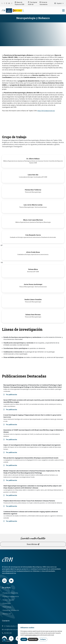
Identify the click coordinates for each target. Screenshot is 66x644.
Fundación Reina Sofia (10, 593)
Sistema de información (11, 610)
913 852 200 (7, 633)
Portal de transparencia (10, 596)
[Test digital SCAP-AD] (33, 3)
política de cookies (31, 635)
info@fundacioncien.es (11, 629)
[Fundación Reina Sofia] (9, 10)
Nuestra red (6, 614)
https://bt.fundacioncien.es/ (46, 111)
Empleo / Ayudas (8, 600)
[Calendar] (4, 640)
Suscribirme (33, 544)
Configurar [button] (43, 639)
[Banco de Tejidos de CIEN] (21, 3)
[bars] (63, 11)
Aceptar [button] (24, 639)
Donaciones (6, 603)
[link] (4, 581)
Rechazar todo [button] (33, 639)
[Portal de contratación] (45, 3)
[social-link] (2, 3)
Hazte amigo (7, 607)
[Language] (3, 10)
